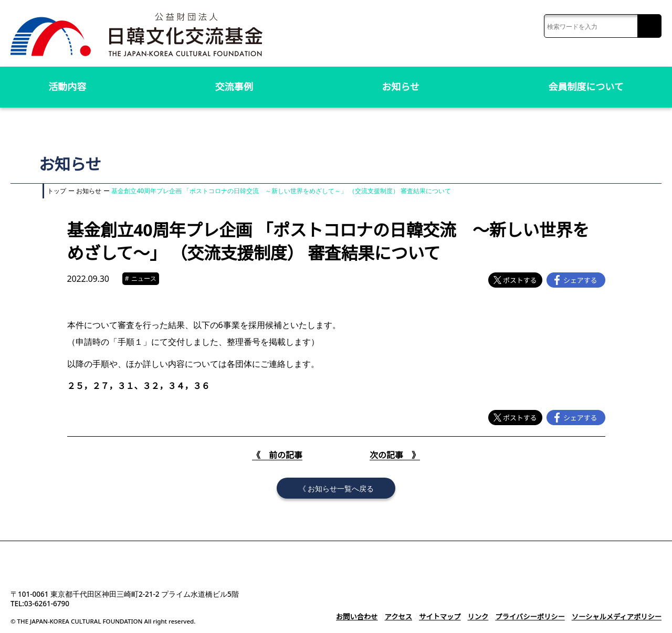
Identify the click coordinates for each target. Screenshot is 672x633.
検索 (649, 27)
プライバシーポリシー (532, 617)
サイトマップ (444, 617)
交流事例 (234, 87)
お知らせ (401, 87)
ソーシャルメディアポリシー (617, 617)
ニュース (142, 279)
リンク (481, 617)
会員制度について (586, 87)
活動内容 (67, 87)
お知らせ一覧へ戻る (341, 488)
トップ (57, 191)
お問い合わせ (362, 617)
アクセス (403, 617)
